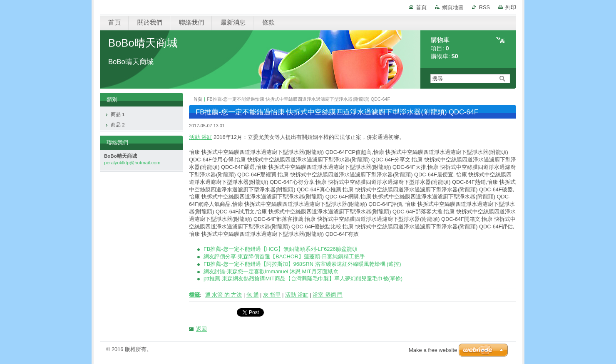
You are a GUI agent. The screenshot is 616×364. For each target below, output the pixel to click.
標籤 (194, 295)
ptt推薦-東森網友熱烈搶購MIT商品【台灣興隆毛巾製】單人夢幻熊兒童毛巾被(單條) (303, 279)
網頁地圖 (453, 7)
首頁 (421, 7)
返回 (201, 329)
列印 (511, 7)
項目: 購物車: (445, 48)
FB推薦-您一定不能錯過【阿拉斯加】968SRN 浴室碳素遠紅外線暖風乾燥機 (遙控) (302, 264)
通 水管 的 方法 (224, 295)
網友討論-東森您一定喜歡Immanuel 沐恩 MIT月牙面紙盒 (271, 271)
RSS (484, 7)
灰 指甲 (272, 295)
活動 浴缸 (201, 137)
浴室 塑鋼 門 (328, 295)
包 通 (253, 295)
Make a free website (433, 350)
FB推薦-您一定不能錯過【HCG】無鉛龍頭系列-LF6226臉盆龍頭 (281, 249)
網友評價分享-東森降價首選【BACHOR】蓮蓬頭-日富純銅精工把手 (284, 256)
